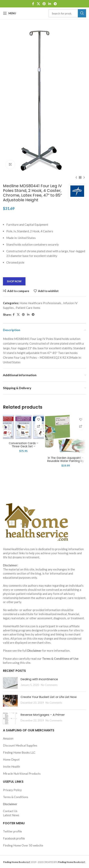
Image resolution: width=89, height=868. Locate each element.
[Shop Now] (39, 426)
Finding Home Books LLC (19, 752)
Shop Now (14, 281)
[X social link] (38, 4)
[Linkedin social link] (50, 4)
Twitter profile (12, 831)
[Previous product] (76, 178)
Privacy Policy (12, 790)
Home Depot (11, 759)
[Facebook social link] (33, 4)
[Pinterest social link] (44, 4)
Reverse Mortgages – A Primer (43, 715)
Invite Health (11, 766)
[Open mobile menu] (10, 13)
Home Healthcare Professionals (40, 303)
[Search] (67, 13)
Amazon (8, 738)
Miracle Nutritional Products (22, 774)
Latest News (11, 815)
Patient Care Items (28, 308)
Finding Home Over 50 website (23, 845)
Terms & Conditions (16, 797)
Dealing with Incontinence (39, 679)
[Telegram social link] (55, 4)
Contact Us (10, 811)
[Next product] (84, 178)
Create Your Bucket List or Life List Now (49, 697)
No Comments (49, 685)
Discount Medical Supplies (20, 745)
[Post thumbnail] (10, 683)
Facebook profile (14, 838)
